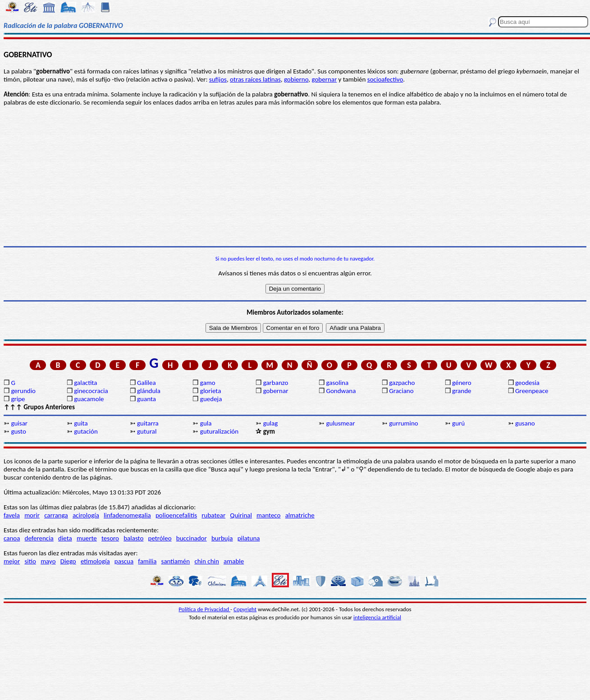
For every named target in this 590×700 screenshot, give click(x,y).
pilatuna (249, 538)
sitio (30, 561)
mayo (48, 561)
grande (462, 391)
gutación (86, 431)
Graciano (401, 391)
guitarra (148, 423)
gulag (271, 423)
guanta (146, 399)
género (462, 383)
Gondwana (341, 391)
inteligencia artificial (377, 617)
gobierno (296, 79)
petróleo (160, 538)
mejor (12, 561)
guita (81, 423)
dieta (65, 538)
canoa (12, 538)
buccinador (192, 538)
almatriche (300, 515)
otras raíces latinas (255, 79)
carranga (56, 515)
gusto (18, 431)
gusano (525, 423)
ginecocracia (91, 391)
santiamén (176, 561)
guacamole (89, 399)
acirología (86, 515)
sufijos (218, 79)
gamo (208, 383)
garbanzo (276, 383)
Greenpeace (532, 391)
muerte (87, 538)
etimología (95, 561)
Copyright (245, 609)
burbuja (222, 538)
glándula (149, 391)
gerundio (23, 391)
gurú (458, 423)
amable (234, 561)
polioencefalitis (176, 515)
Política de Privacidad (204, 609)
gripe (18, 399)
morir (32, 515)
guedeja (211, 399)
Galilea (146, 383)
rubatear (213, 515)
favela (12, 515)
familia (147, 561)
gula (206, 423)
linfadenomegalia (127, 515)
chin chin (207, 561)
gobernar (324, 79)
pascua (124, 561)
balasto (133, 538)
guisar (19, 423)
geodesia (527, 383)
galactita (85, 383)
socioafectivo (385, 79)
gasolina (337, 383)
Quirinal (241, 515)
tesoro (110, 538)
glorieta (211, 391)
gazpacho (402, 383)
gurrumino (404, 423)
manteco (268, 515)
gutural (147, 431)
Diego (68, 561)
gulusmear (340, 423)
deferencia (39, 538)
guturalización (219, 431)
